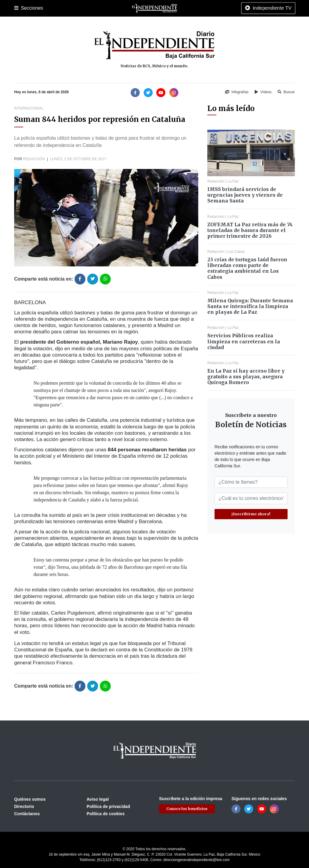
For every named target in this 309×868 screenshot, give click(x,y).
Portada (22, 8)
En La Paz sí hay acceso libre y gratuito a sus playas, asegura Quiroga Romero (246, 377)
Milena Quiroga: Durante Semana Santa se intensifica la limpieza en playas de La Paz (250, 306)
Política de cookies (106, 814)
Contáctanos (27, 814)
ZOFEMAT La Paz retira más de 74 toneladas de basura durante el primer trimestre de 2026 (250, 230)
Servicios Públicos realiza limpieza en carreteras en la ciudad (244, 341)
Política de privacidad (108, 806)
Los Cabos (62, 8)
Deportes (107, 8)
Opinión (196, 8)
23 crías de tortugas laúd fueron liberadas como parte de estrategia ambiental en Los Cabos (247, 268)
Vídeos (263, 92)
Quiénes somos (30, 799)
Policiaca (85, 8)
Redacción (34, 159)
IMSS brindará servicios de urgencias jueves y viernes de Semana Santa (245, 195)
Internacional (172, 8)
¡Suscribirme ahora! (251, 514)
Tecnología (249, 8)
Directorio (24, 806)
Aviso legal (98, 799)
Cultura (127, 8)
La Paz (40, 8)
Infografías (237, 92)
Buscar (286, 92)
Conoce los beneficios (187, 809)
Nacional (147, 8)
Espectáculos (221, 8)
